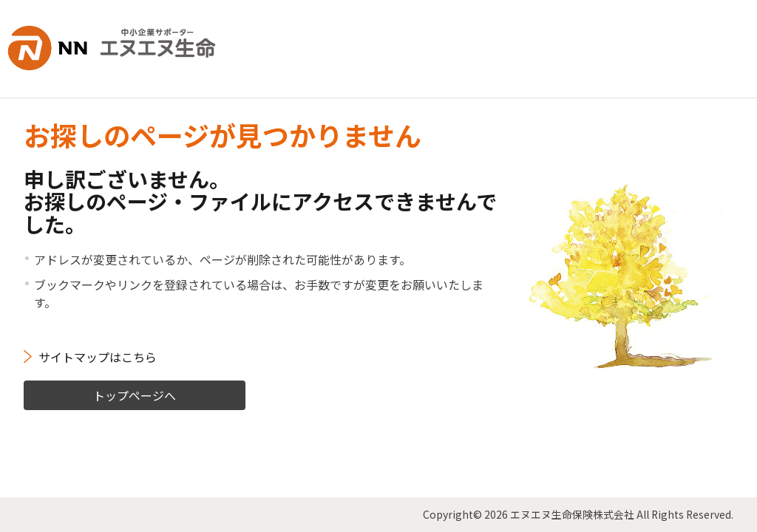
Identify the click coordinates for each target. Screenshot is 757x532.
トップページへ (135, 394)
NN (114, 48)
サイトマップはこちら (98, 355)
